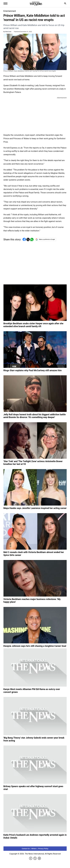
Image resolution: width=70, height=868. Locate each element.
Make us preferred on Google (45, 239)
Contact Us (26, 849)
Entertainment (10, 11)
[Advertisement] (35, 115)
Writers (34, 849)
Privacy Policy (43, 849)
